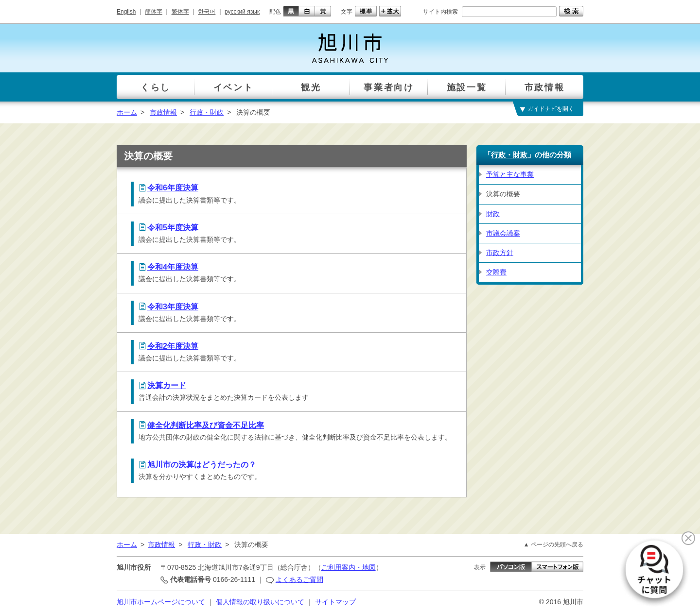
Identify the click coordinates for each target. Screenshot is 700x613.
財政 (493, 214)
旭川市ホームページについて (161, 602)
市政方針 (500, 253)
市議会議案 (503, 233)
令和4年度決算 (173, 267)
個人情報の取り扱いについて (260, 602)
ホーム (127, 112)
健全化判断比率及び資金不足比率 (206, 425)
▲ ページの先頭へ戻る (553, 545)
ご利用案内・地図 (349, 567)
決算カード (167, 385)
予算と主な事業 (510, 174)
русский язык (242, 12)
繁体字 (180, 12)
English (126, 12)
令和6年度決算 (173, 188)
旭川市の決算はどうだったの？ (202, 465)
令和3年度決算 (173, 307)
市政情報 (163, 112)
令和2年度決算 (173, 346)
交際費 (496, 272)
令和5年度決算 (173, 228)
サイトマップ (335, 602)
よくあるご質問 (299, 579)
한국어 (207, 12)
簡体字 (154, 12)
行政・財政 (207, 112)
